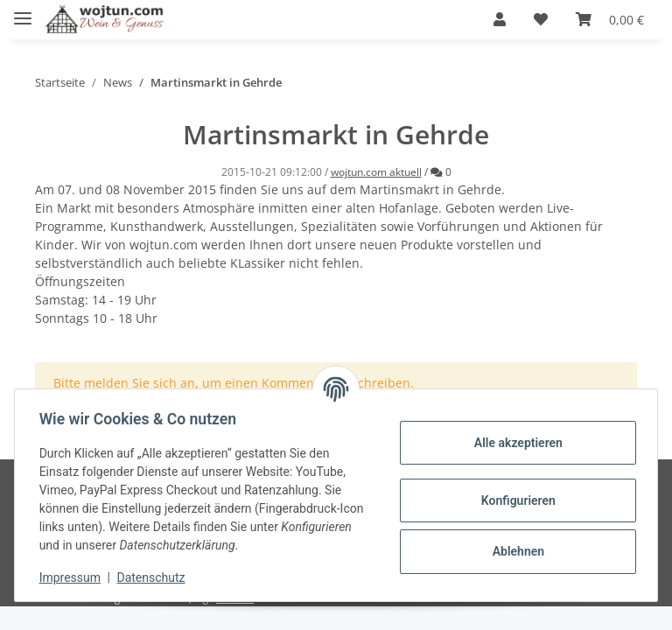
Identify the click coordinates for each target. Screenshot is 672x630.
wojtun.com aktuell (376, 172)
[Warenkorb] (610, 19)
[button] (500, 19)
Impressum (73, 577)
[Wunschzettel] (541, 19)
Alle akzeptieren (514, 443)
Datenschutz (155, 577)
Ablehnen (514, 551)
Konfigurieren (514, 500)
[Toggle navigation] (23, 11)
